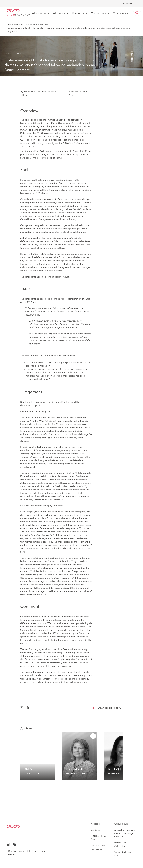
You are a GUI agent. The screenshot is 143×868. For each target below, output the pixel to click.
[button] (137, 13)
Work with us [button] (119, 13)
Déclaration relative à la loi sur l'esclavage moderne (124, 833)
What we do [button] (78, 13)
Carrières (96, 830)
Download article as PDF (110, 708)
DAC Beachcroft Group (99, 838)
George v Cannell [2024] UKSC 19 (71, 151)
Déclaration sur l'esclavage (99, 847)
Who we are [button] (59, 13)
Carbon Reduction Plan (123, 854)
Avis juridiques (121, 824)
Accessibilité (97, 824)
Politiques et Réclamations (120, 844)
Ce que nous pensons (37, 25)
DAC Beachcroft (15, 25)
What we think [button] (99, 13)
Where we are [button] (39, 13)
